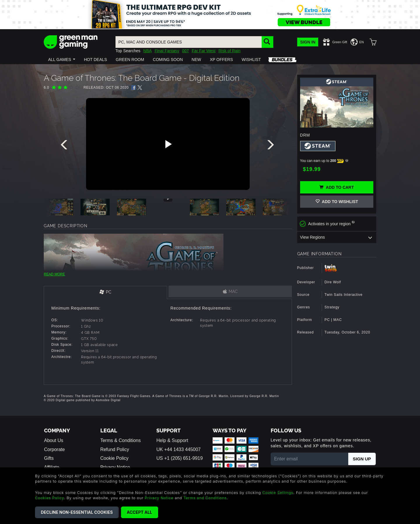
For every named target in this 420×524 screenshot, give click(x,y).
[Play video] (168, 144)
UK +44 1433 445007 (178, 449)
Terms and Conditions (205, 498)
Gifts (49, 458)
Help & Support (172, 440)
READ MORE (54, 274)
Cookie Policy (114, 458)
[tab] (105, 292)
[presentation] (65, 146)
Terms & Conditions (121, 440)
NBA (147, 51)
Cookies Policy (49, 498)
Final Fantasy (167, 51)
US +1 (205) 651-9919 (180, 458)
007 (185, 51)
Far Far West (204, 51)
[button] (62, 60)
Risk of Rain (229, 51)
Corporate (54, 449)
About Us (54, 440)
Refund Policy (115, 449)
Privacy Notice (159, 498)
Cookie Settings (278, 492)
